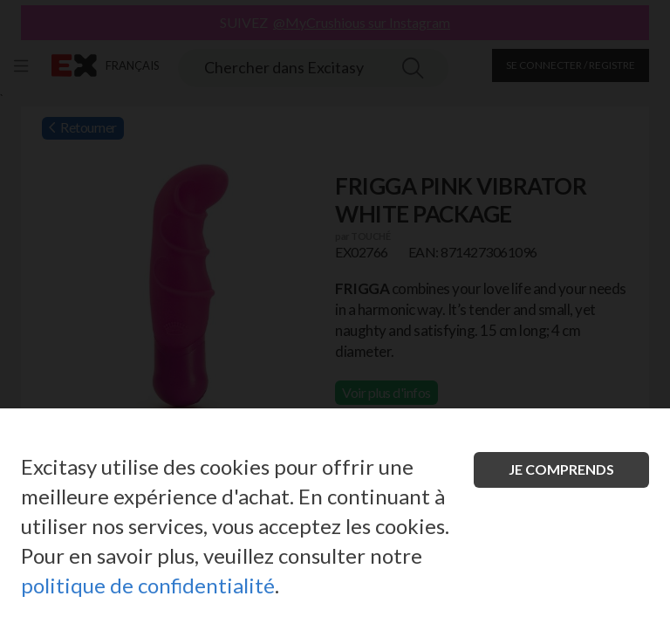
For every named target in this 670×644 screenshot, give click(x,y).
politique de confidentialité (148, 585)
